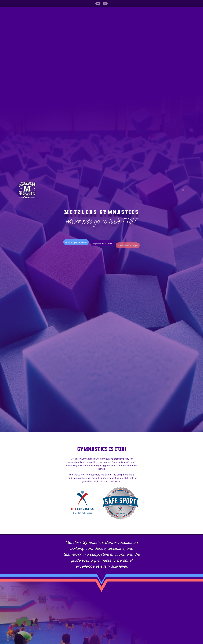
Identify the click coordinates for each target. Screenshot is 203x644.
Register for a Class (102, 247)
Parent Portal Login (128, 251)
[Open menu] (183, 190)
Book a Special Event (76, 244)
